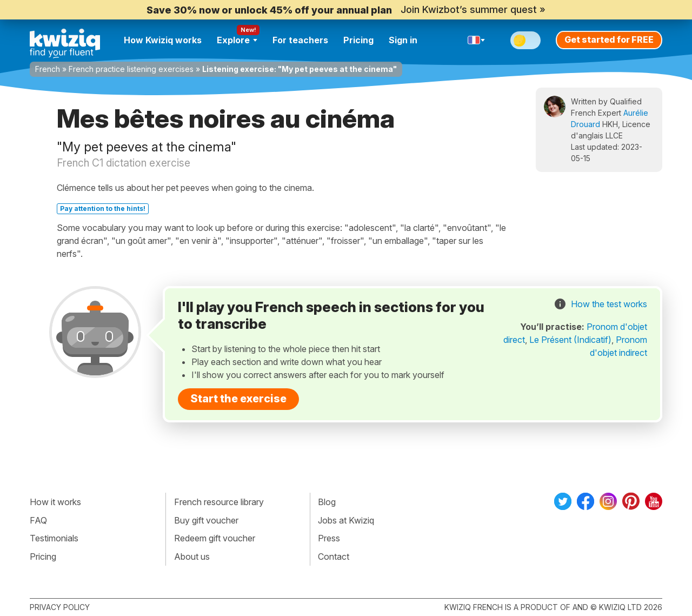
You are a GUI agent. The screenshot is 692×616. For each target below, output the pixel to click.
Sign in (403, 40)
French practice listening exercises (131, 69)
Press (329, 538)
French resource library (219, 502)
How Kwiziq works (163, 40)
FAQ (38, 520)
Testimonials (54, 538)
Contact (334, 557)
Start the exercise (238, 399)
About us (192, 557)
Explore (237, 40)
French (48, 69)
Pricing (358, 40)
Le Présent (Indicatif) (570, 340)
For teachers (300, 40)
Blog (327, 502)
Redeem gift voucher (215, 538)
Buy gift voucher (206, 520)
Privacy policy (60, 607)
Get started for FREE (609, 39)
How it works (55, 502)
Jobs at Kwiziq (346, 520)
